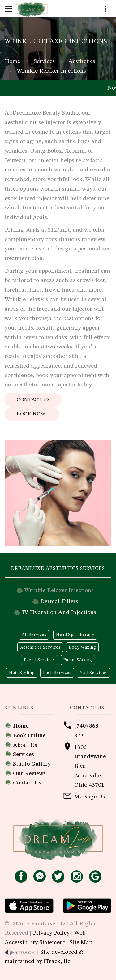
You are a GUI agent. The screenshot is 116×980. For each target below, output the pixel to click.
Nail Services (93, 673)
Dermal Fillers (59, 602)
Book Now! (32, 414)
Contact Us (33, 400)
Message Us (90, 797)
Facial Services (39, 660)
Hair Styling (22, 673)
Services (44, 61)
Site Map (81, 943)
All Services (34, 635)
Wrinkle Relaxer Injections (59, 591)
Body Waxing (82, 647)
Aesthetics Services (40, 647)
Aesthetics (82, 61)
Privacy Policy (51, 933)
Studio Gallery (32, 764)
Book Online (29, 736)
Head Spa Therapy (75, 635)
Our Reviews (29, 774)
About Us (25, 745)
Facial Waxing (78, 660)
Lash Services (57, 673)
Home (12, 61)
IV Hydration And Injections (59, 612)
